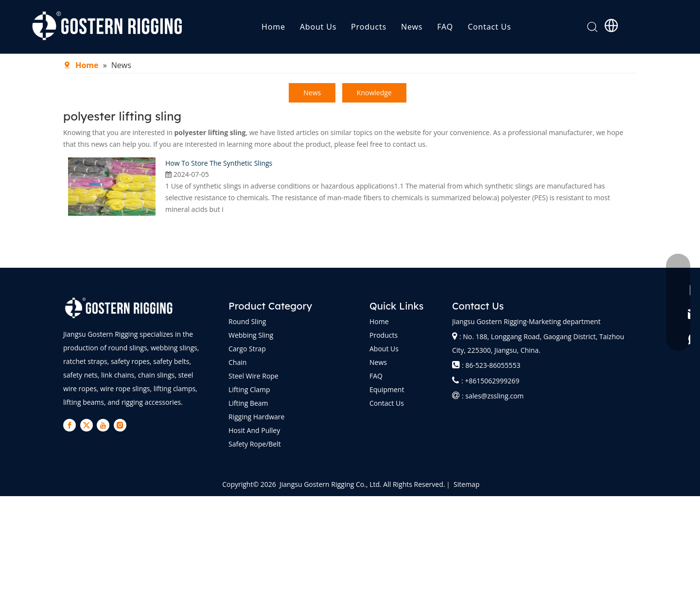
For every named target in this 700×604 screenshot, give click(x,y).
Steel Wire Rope (254, 376)
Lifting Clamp (249, 389)
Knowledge (374, 93)
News (412, 27)
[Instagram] (120, 425)
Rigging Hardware (256, 417)
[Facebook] (70, 425)
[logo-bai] (119, 308)
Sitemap (466, 484)
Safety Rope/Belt (255, 444)
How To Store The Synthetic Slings (219, 163)
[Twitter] (87, 425)
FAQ (445, 27)
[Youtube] (103, 425)
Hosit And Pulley (254, 430)
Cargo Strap (247, 349)
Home (273, 27)
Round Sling (247, 321)
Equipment (387, 389)
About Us (318, 27)
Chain (237, 362)
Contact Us (489, 27)
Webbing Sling (251, 335)
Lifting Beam (248, 403)
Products (369, 27)
